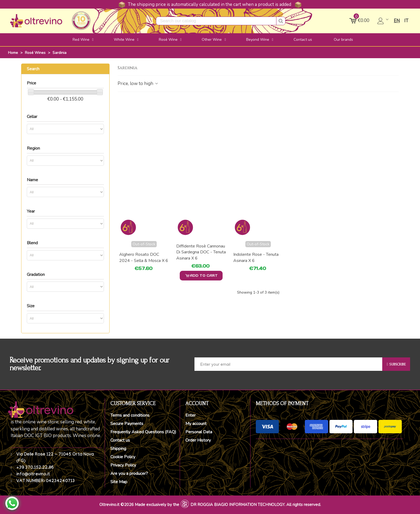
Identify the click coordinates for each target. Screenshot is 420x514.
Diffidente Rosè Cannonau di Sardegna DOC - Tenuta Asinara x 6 (201, 252)
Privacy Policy (123, 465)
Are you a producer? (129, 474)
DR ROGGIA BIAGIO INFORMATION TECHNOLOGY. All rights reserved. (256, 505)
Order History (198, 440)
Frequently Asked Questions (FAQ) (143, 432)
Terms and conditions (130, 415)
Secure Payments (127, 424)
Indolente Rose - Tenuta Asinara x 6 (256, 257)
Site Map (119, 482)
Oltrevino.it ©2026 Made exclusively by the (139, 505)
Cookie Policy (123, 457)
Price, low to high (138, 84)
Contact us (120, 440)
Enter (190, 415)
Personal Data (199, 432)
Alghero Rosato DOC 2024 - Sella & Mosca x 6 (144, 257)
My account (196, 424)
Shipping (118, 449)
